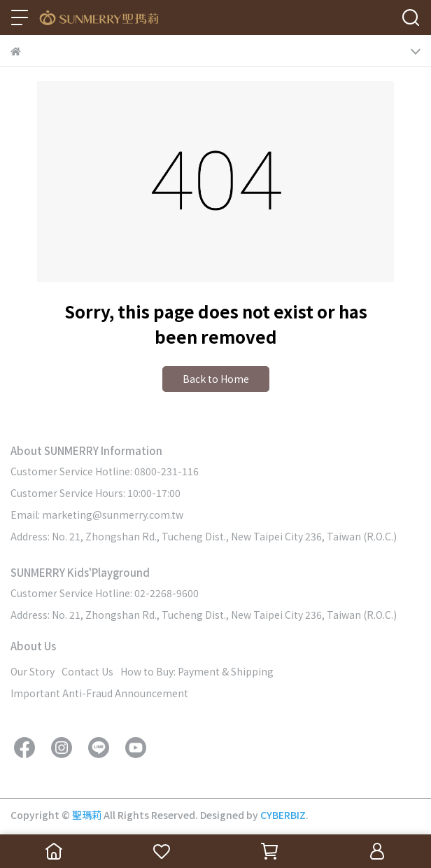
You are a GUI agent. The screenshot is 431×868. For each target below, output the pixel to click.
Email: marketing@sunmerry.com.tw (97, 514)
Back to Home (216, 379)
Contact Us (87, 671)
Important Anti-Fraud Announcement (99, 693)
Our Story (33, 671)
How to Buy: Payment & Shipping (197, 671)
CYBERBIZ (283, 815)
